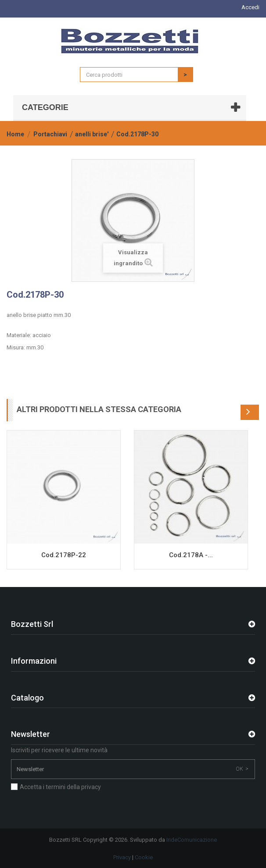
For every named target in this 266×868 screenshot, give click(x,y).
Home (15, 134)
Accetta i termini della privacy (60, 787)
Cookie (144, 857)
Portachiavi (50, 134)
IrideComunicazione (192, 840)
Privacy (122, 857)
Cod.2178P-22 (64, 555)
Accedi (250, 7)
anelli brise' (92, 134)
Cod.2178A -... (191, 555)
